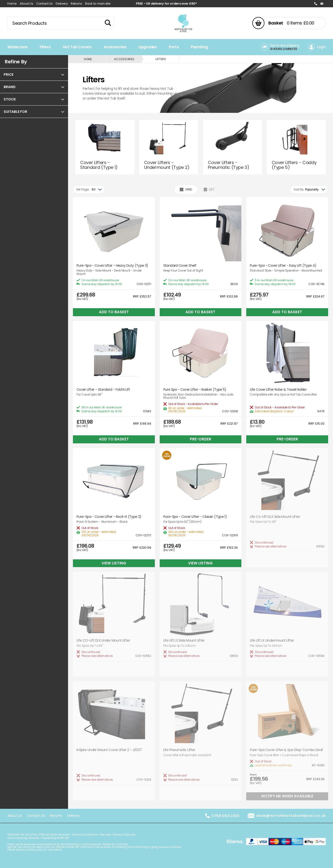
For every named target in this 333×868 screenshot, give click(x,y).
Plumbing (199, 47)
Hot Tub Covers (77, 47)
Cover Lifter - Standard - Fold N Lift (103, 390)
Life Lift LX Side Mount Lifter (184, 641)
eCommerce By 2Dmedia (23, 838)
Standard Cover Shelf (180, 266)
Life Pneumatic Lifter (179, 750)
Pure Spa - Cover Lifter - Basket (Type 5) (195, 390)
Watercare (17, 47)
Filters (45, 47)
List (209, 189)
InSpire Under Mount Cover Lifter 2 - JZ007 (109, 750)
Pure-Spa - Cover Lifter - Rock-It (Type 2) (109, 517)
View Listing (114, 563)
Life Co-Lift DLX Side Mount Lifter (275, 517)
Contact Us (44, 4)
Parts (174, 47)
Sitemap (105, 835)
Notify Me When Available (287, 796)
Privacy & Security (124, 835)
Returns (76, 4)
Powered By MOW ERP (55, 838)
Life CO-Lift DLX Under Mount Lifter (103, 641)
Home (12, 4)
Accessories (115, 47)
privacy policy (35, 850)
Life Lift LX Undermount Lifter (272, 641)
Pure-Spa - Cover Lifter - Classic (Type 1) (195, 517)
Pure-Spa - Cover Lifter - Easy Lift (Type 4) (283, 266)
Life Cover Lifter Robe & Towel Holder (278, 390)
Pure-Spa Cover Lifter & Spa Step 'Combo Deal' (286, 750)
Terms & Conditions (84, 835)
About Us (26, 4)
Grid (186, 189)
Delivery (62, 4)
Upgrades (148, 47)
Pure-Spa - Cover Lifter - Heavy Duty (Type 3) (112, 266)
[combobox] (89, 190)
